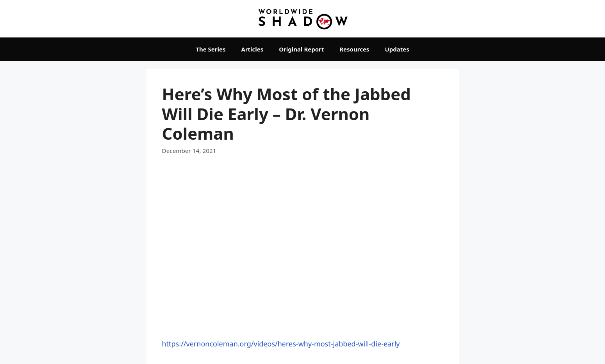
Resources (354, 49)
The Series (211, 49)
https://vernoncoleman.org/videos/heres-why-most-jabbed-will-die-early (281, 344)
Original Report (301, 49)
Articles (253, 49)
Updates (397, 49)
